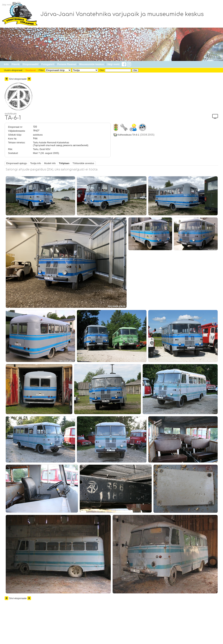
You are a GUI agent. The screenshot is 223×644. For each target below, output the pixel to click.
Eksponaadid (31, 64)
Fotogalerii (48, 64)
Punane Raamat (67, 64)
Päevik (16, 64)
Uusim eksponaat (13, 70)
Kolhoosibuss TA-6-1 (128, 135)
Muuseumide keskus (92, 64)
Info (6, 64)
